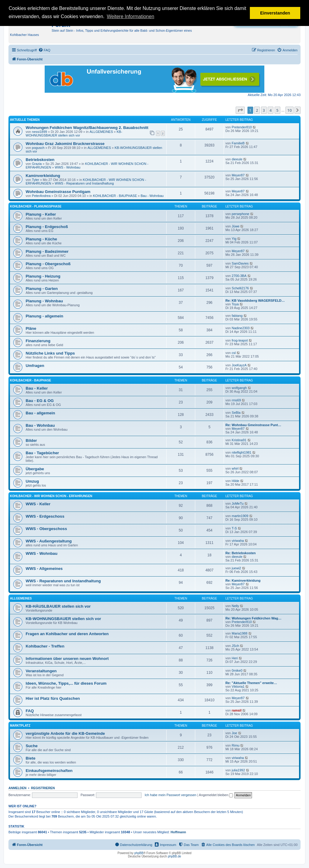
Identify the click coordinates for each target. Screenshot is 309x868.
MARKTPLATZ (20, 726)
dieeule (237, 159)
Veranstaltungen (41, 671)
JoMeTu (238, 503)
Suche (32, 746)
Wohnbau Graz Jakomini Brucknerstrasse (65, 144)
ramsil (237, 710)
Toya (235, 304)
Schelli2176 (240, 288)
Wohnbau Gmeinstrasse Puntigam (58, 192)
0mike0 (237, 670)
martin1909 (240, 516)
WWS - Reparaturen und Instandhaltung (84, 183)
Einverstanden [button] (275, 13)
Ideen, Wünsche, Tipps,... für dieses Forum (66, 683)
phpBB (139, 853)
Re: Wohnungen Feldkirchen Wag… (253, 618)
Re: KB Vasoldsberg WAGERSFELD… (255, 301)
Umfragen (35, 366)
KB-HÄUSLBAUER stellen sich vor (58, 606)
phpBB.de (174, 856)
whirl (235, 468)
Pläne (31, 328)
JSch (235, 646)
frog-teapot (240, 340)
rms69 (236, 400)
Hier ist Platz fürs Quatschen (53, 698)
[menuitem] (44, 50)
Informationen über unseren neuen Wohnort (67, 659)
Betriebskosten (40, 160)
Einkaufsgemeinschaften (49, 771)
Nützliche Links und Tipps (50, 353)
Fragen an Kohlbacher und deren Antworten (67, 634)
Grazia (37, 164)
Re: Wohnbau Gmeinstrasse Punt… (253, 425)
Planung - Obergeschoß (48, 264)
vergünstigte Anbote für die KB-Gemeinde (65, 733)
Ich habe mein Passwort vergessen (171, 795)
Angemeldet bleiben (216, 795)
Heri (235, 658)
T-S (234, 528)
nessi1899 (40, 132)
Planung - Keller (41, 214)
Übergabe (35, 469)
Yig (234, 239)
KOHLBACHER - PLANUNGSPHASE (36, 206)
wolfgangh (239, 388)
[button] (240, 110)
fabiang (237, 316)
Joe (234, 733)
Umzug (32, 481)
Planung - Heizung (43, 276)
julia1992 (238, 770)
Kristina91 (239, 440)
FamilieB (238, 143)
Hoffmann (178, 832)
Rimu (236, 745)
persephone (241, 214)
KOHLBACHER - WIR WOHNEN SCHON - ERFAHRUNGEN (51, 496)
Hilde (236, 481)
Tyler (36, 180)
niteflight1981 (242, 452)
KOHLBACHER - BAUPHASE (115, 196)
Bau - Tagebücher (42, 453)
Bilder (31, 440)
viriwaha (238, 541)
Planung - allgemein (45, 316)
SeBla (236, 413)
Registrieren (43, 788)
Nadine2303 (241, 328)
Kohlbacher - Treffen (45, 646)
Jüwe (236, 226)
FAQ (30, 711)
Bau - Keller (37, 388)
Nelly (235, 606)
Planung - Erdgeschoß (47, 227)
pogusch (38, 148)
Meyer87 (238, 175)
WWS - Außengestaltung (49, 541)
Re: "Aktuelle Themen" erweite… (251, 683)
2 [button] (257, 110)
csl (234, 353)
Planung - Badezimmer (47, 251)
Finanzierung (38, 341)
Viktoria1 (238, 686)
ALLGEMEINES (101, 132)
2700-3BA (239, 276)
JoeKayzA (239, 365)
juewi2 (236, 568)
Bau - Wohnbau (152, 196)
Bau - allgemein (40, 413)
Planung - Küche (41, 239)
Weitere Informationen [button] (131, 16)
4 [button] (271, 110)
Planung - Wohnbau (44, 301)
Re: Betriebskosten (241, 553)
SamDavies (240, 263)
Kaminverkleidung (43, 176)
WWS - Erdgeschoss (45, 516)
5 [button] (277, 110)
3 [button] (264, 110)
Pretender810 (242, 127)
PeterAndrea (41, 196)
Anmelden (18, 788)
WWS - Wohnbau (68, 167)
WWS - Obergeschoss (46, 529)
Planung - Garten (42, 289)
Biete (30, 758)
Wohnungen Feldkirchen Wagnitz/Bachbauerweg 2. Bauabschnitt (87, 128)
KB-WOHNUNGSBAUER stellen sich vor (74, 133)
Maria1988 (240, 633)
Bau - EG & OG (40, 401)
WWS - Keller (38, 504)
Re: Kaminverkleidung (243, 580)
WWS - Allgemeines (44, 569)
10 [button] (290, 110)
